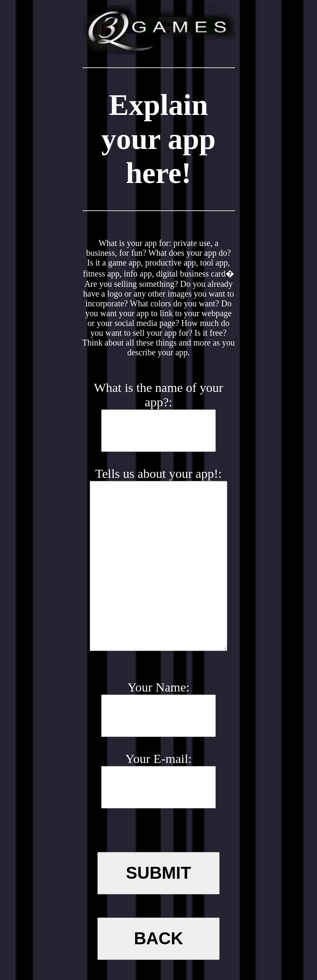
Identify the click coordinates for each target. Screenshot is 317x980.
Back (158, 938)
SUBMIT (158, 873)
